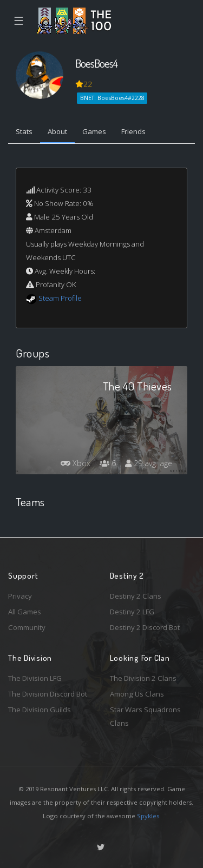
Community (27, 627)
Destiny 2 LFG (132, 612)
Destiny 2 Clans (136, 596)
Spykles (148, 816)
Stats (24, 131)
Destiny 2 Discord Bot (145, 627)
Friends (133, 131)
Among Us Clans (137, 694)
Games (94, 131)
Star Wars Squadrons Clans (145, 716)
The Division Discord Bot (48, 694)
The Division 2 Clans (143, 678)
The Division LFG (35, 678)
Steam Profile (60, 298)
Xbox (76, 463)
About (57, 131)
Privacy (20, 596)
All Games (25, 612)
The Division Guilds (40, 710)
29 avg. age (149, 463)
